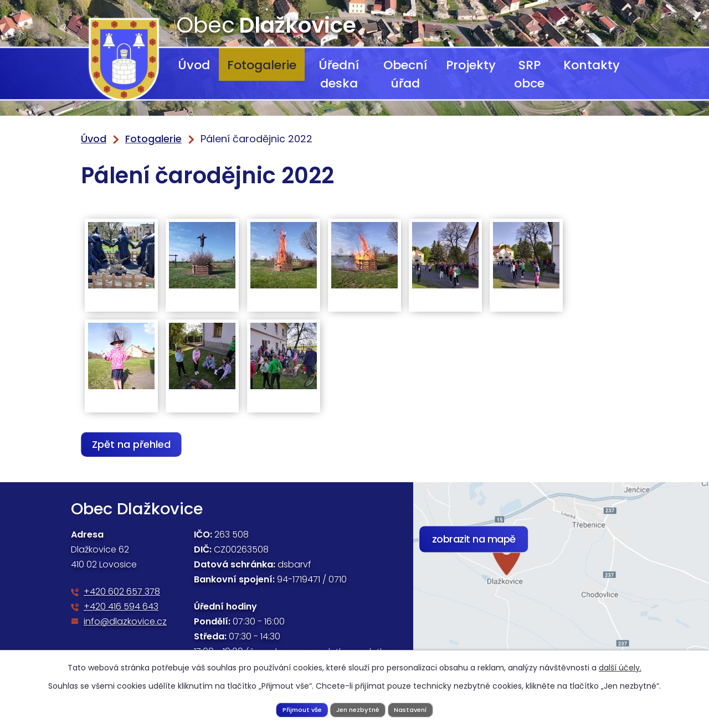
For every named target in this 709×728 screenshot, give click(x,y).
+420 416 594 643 (121, 606)
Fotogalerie (262, 65)
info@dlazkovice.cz (125, 621)
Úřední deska (339, 74)
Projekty (471, 65)
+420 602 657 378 (122, 592)
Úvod (194, 65)
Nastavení (417, 708)
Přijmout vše (296, 708)
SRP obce (529, 74)
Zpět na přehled (135, 444)
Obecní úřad (405, 74)
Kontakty (592, 65)
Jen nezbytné (358, 708)
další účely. (620, 666)
